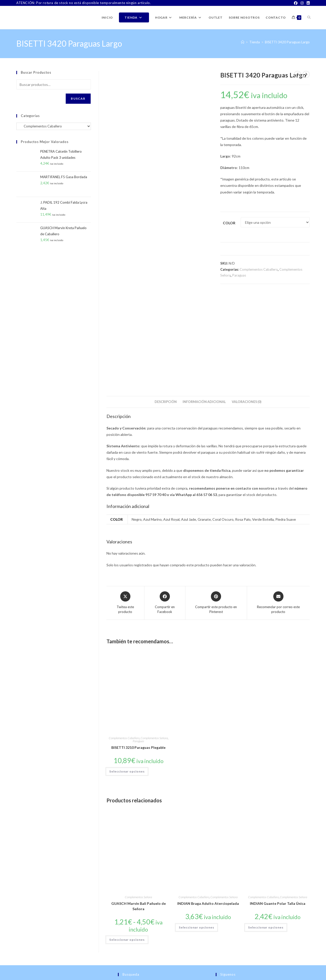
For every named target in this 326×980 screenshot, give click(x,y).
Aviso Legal (270, 976)
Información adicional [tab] (204, 306)
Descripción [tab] (166, 306)
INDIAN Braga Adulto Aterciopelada (208, 808)
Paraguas (239, 275)
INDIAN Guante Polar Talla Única (278, 808)
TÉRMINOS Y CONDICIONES (239, 976)
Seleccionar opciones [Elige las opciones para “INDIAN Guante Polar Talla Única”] (266, 832)
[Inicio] (243, 42)
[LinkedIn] (307, 3)
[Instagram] (302, 3)
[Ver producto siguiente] (306, 74)
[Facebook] (296, 3)
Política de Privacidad (295, 976)
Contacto (210, 976)
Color (229, 223)
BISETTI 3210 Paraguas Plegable (138, 652)
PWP (55, 976)
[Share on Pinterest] (216, 508)
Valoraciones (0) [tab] (247, 306)
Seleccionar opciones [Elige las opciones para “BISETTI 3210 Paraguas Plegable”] (127, 676)
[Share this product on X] (125, 508)
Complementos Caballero (259, 269)
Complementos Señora (154, 643)
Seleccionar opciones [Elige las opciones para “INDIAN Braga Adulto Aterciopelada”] (196, 832)
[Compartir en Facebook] (165, 508)
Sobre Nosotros (189, 976)
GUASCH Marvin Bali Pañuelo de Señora (139, 811)
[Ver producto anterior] (297, 74)
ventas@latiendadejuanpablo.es (59, 962)
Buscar (78, 99)
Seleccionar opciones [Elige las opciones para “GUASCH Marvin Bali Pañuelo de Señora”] (127, 844)
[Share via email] (278, 508)
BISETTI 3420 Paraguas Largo (287, 42)
